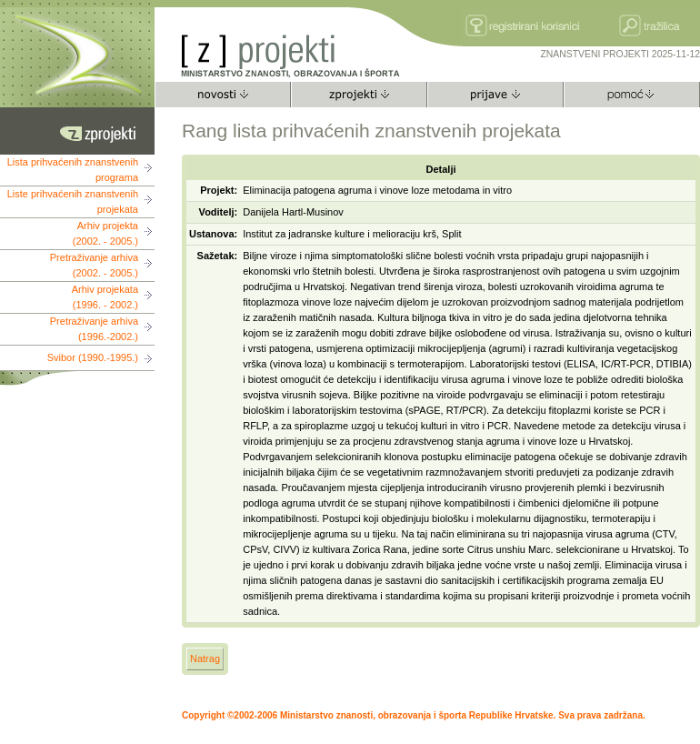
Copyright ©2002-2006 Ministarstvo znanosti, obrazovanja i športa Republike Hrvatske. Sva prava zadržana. (414, 715)
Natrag (205, 659)
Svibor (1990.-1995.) (93, 357)
